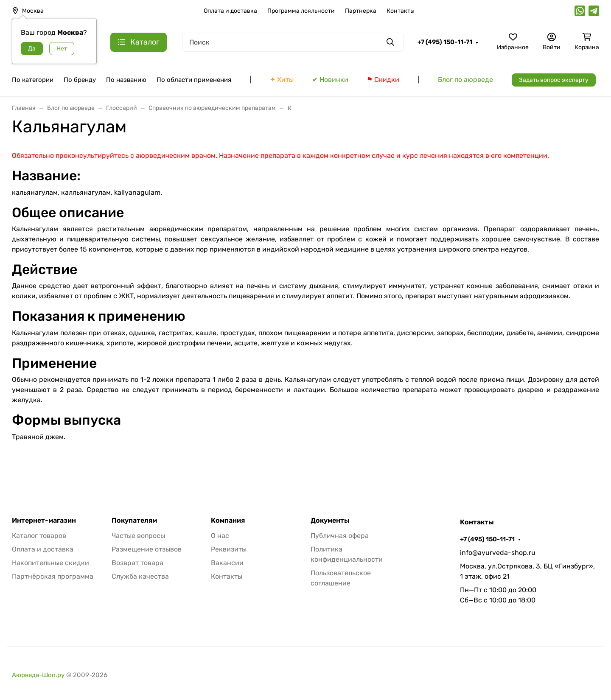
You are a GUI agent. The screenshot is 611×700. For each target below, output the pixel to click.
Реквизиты (229, 549)
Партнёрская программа (53, 576)
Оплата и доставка (230, 11)
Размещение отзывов (147, 549)
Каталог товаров (39, 536)
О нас (220, 536)
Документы (330, 521)
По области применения (194, 80)
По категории (33, 80)
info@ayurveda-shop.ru (498, 553)
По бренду (80, 80)
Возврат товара (137, 563)
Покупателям (134, 521)
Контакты (401, 11)
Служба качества (140, 576)
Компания (228, 521)
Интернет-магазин (44, 521)
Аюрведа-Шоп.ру (38, 675)
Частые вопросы (138, 536)
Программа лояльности (301, 11)
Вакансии (227, 563)
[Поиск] (293, 42)
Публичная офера (340, 536)
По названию (126, 80)
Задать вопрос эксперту (554, 80)
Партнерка (361, 11)
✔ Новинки (330, 80)
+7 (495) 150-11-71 (445, 42)
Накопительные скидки (50, 563)
